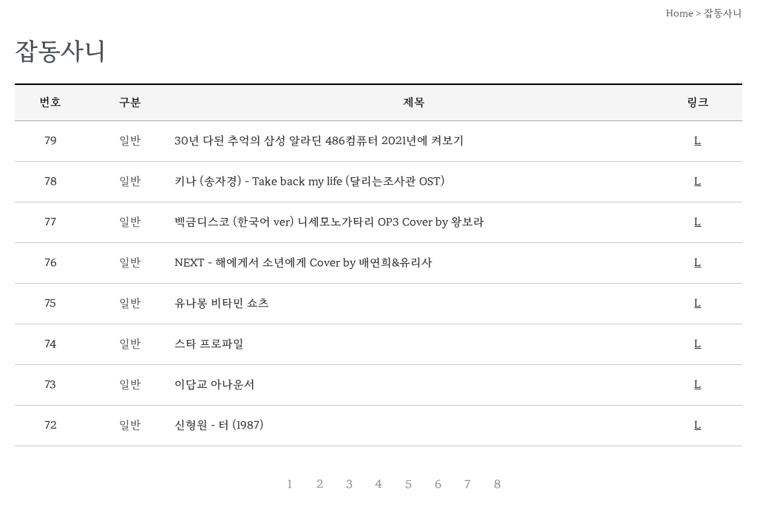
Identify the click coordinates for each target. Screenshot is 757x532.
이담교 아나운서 (215, 385)
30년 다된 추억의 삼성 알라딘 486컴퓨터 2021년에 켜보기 (319, 141)
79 (51, 141)
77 (50, 222)
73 (50, 385)
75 (50, 303)
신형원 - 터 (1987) (219, 425)
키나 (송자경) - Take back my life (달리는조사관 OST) (310, 181)
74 (50, 344)
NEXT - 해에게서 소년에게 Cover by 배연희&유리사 (303, 263)
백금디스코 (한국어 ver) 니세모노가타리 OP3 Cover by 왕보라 (329, 222)
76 (51, 263)
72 (51, 425)
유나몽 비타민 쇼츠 (222, 303)
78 (51, 181)
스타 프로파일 (209, 344)
